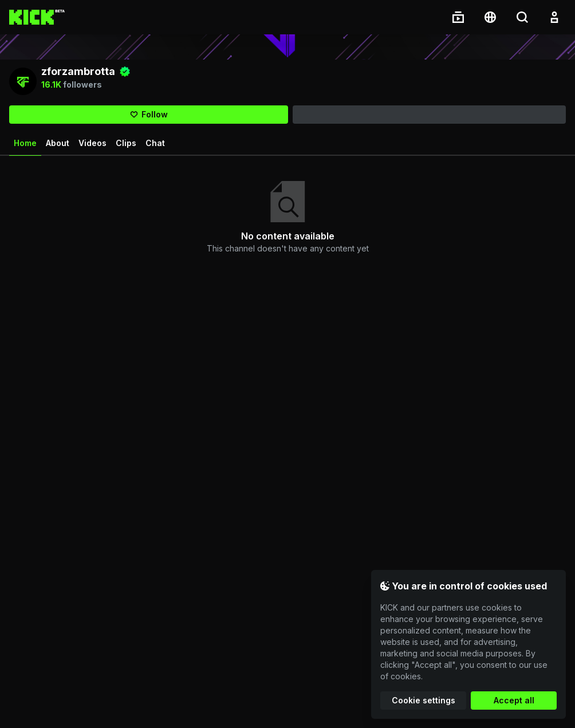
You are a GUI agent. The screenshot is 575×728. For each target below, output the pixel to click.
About (58, 145)
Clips (126, 145)
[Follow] (149, 117)
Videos (92, 145)
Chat (155, 145)
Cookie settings (424, 700)
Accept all (514, 700)
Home (25, 149)
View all (553, 172)
